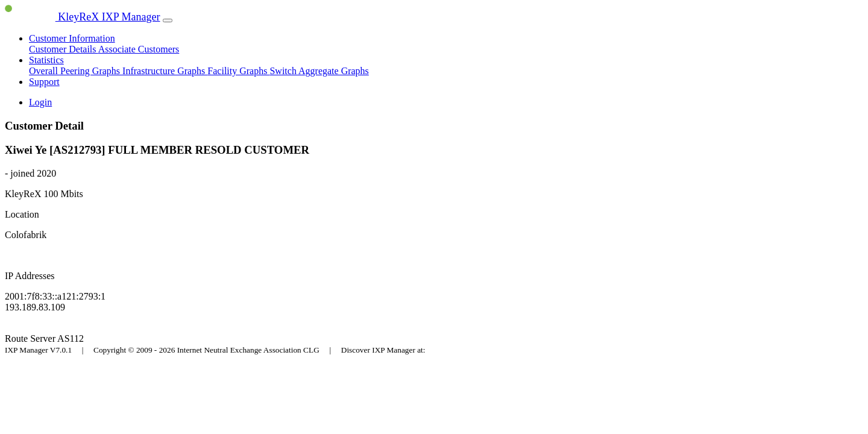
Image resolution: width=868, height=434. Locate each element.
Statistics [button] (46, 60)
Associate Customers (139, 49)
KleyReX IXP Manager (83, 17)
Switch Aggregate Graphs (319, 71)
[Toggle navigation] (168, 20)
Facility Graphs (238, 71)
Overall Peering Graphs (76, 71)
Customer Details (64, 49)
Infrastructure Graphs (165, 71)
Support (44, 82)
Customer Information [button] (72, 38)
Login (40, 102)
